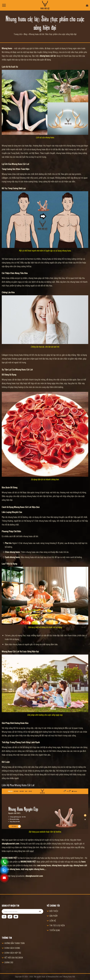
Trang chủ (18, 34)
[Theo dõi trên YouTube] (16, 917)
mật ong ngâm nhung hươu (33, 869)
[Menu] (4, 5)
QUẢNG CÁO (9, 962)
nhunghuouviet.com (11, 843)
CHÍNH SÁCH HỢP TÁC (13, 953)
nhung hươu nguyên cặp (62, 865)
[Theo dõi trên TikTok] (10, 917)
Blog (25, 34)
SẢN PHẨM (53, 916)
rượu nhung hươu (13, 869)
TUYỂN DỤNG (55, 930)
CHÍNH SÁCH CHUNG (12, 948)
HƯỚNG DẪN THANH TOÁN (15, 943)
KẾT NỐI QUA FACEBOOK (14, 957)
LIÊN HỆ (53, 921)
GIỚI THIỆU (54, 911)
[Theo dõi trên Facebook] (4, 917)
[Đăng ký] (40, 911)
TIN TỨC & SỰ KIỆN (57, 925)
